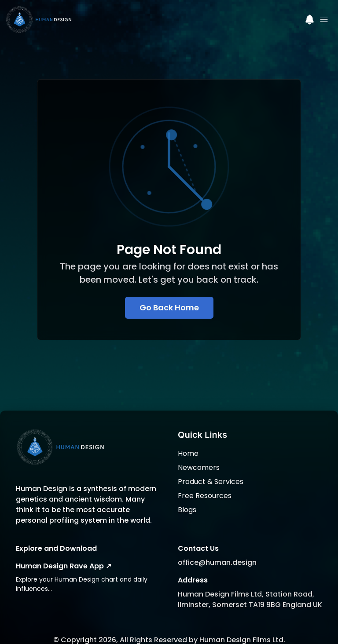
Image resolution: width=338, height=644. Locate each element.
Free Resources (205, 484)
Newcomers (199, 456)
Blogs (187, 498)
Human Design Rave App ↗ (64, 554)
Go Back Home (169, 307)
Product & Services (211, 470)
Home (188, 442)
